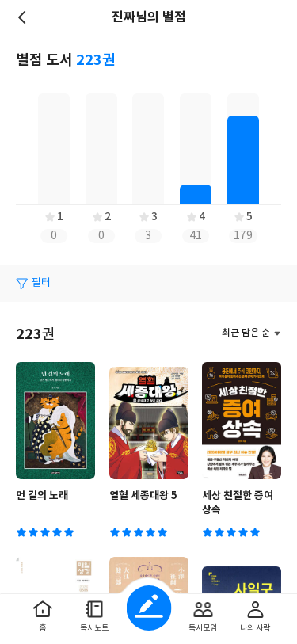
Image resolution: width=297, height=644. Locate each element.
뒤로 (24, 17)
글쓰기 (148, 608)
